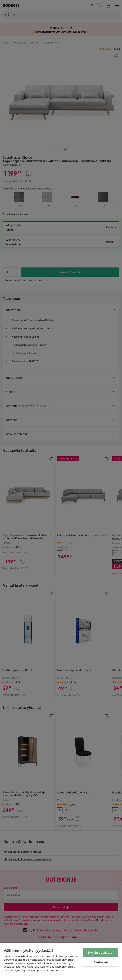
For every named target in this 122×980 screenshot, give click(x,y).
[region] (61, 961)
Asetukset (101, 962)
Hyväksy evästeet (101, 953)
